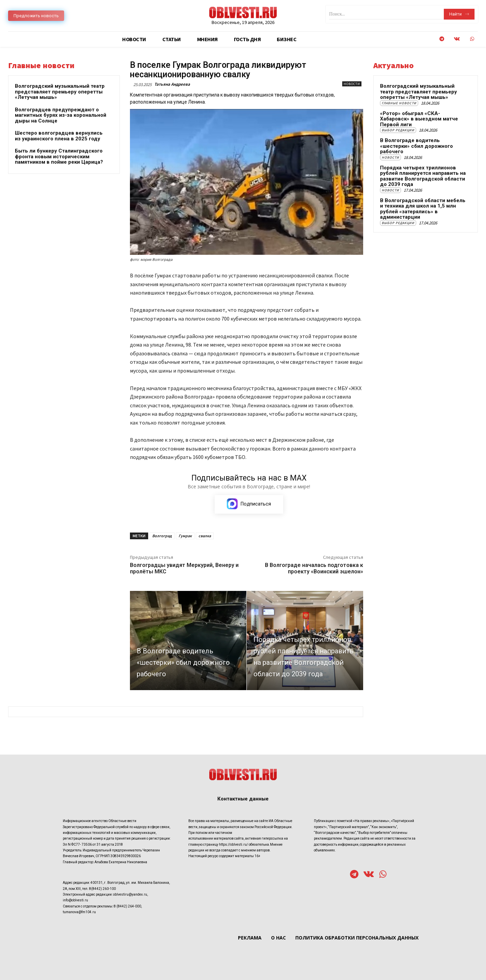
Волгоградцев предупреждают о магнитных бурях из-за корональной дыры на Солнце (61, 115)
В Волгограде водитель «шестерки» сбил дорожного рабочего (416, 146)
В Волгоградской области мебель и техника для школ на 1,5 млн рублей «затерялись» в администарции (423, 209)
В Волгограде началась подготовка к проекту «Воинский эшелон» (314, 568)
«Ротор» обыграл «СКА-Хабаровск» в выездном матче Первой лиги (419, 119)
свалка (205, 536)
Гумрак (185, 536)
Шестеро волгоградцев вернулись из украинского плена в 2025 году (59, 136)
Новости (352, 84)
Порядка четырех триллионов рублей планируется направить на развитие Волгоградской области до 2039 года (423, 176)
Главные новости (399, 103)
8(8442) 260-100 (102, 888)
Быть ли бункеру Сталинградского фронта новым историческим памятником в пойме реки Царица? (59, 156)
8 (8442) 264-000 (127, 906)
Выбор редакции (398, 130)
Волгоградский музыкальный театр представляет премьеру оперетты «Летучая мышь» (60, 92)
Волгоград (162, 536)
